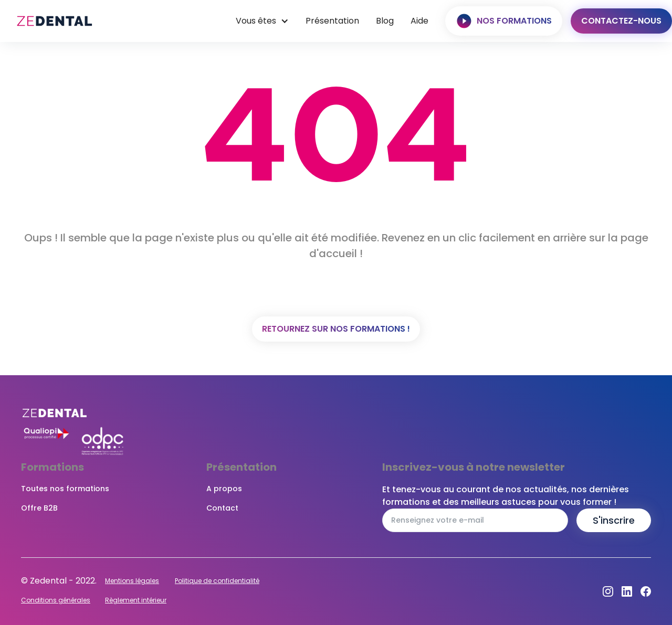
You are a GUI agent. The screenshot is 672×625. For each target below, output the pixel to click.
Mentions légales (132, 581)
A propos (224, 489)
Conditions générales (56, 600)
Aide (419, 21)
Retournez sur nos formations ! (336, 329)
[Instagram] (608, 591)
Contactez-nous (621, 21)
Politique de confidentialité (217, 581)
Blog (385, 21)
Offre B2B (39, 508)
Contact (222, 508)
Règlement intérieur (136, 600)
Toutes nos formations (65, 489)
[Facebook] (646, 591)
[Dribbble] (627, 591)
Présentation (332, 21)
